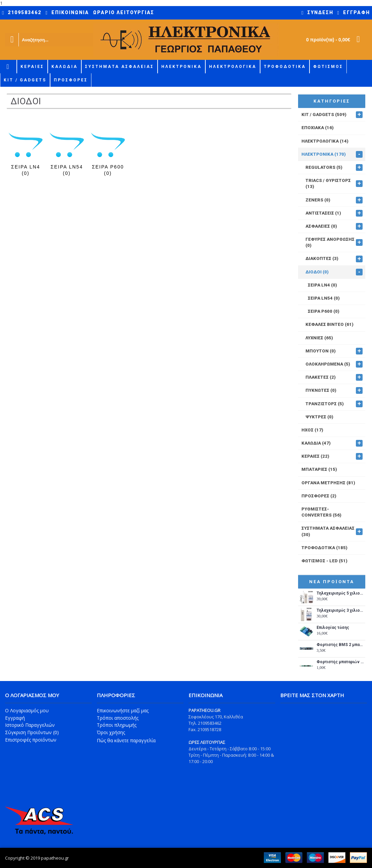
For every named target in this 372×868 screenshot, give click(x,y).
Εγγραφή (15, 718)
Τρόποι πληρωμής (117, 725)
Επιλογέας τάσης (333, 628)
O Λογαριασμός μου (27, 710)
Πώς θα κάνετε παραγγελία (126, 740)
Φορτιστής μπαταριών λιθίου (340, 662)
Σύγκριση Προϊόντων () (32, 732)
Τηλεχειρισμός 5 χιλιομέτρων (340, 593)
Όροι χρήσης (111, 732)
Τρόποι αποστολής (118, 718)
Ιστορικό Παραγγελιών (30, 725)
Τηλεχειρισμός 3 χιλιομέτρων (340, 611)
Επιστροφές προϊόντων (31, 740)
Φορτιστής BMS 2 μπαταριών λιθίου (340, 645)
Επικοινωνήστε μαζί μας (123, 710)
